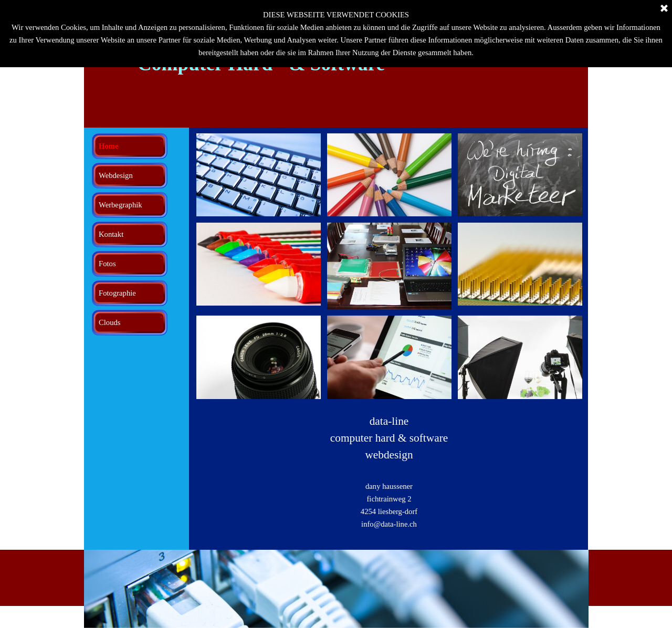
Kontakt (111, 234)
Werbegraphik (120, 205)
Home (108, 146)
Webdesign (116, 175)
